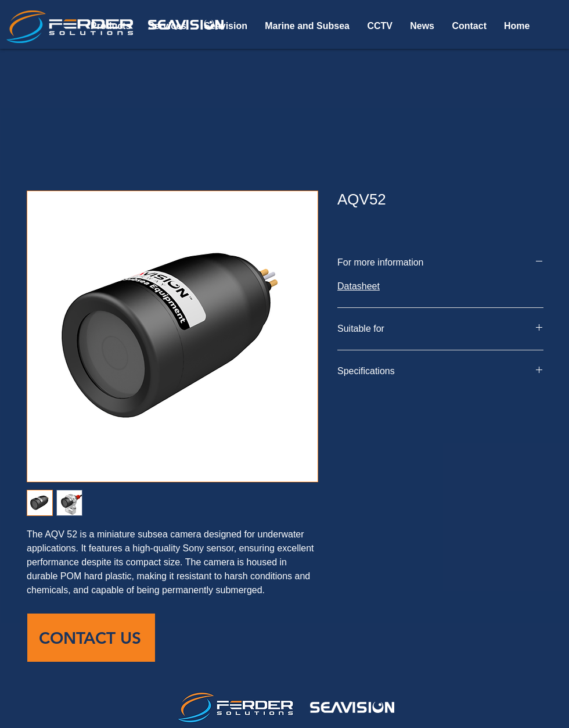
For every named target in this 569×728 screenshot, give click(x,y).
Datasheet (359, 286)
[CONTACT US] (91, 638)
